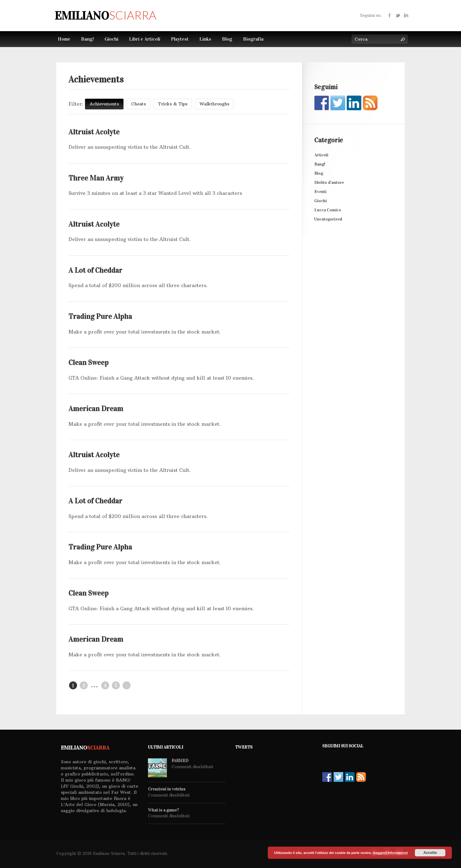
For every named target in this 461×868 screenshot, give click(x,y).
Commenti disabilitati (192, 767)
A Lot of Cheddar (95, 270)
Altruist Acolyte (94, 132)
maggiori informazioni (390, 853)
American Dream (96, 409)
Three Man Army (96, 178)
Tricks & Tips (173, 104)
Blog (319, 173)
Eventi (320, 192)
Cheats (138, 104)
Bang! (320, 164)
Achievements (104, 104)
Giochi (321, 201)
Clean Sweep (89, 363)
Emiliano (105, 16)
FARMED (180, 761)
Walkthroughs (214, 104)
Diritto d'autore (329, 182)
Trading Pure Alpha (100, 316)
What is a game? (163, 810)
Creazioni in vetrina (167, 789)
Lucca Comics (328, 210)
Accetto (430, 853)
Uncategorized (328, 219)
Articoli (321, 155)
